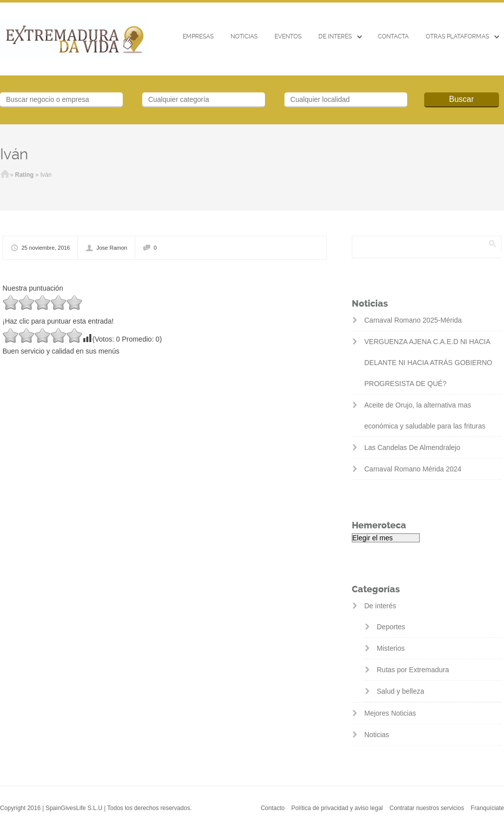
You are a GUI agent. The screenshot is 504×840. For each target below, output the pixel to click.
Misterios (391, 648)
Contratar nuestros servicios (427, 808)
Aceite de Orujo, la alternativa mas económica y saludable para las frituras (425, 416)
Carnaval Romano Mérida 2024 (413, 469)
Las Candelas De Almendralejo (412, 447)
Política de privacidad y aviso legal (337, 808)
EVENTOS (288, 36)
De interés (335, 36)
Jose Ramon (112, 248)
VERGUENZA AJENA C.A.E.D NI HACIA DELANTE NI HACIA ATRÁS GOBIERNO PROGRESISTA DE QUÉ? (428, 363)
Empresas (198, 36)
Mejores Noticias (390, 713)
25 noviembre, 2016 (46, 248)
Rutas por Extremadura (413, 670)
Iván (14, 154)
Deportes (391, 627)
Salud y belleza (400, 691)
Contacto (272, 808)
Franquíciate (487, 808)
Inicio (5, 175)
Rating (24, 175)
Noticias (244, 36)
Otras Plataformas (457, 36)
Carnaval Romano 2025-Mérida (413, 320)
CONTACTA (393, 36)
